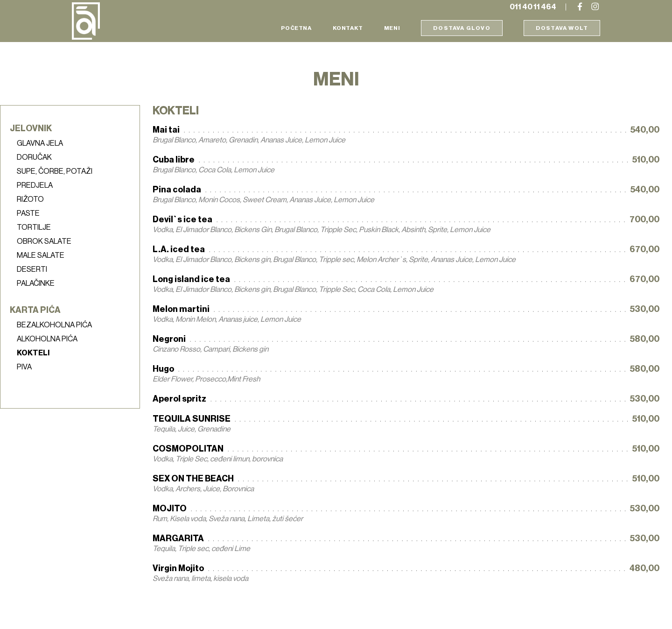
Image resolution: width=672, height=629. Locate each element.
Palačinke (36, 283)
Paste (28, 213)
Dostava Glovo (462, 28)
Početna (296, 28)
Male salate (41, 255)
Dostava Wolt (562, 28)
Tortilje (34, 227)
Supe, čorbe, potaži (55, 171)
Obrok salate (44, 241)
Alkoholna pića (47, 339)
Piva (24, 367)
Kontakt (348, 28)
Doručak (34, 157)
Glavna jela (40, 143)
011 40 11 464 (533, 7)
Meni (392, 28)
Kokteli (33, 353)
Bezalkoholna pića (54, 325)
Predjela (35, 185)
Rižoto (30, 199)
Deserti (32, 269)
